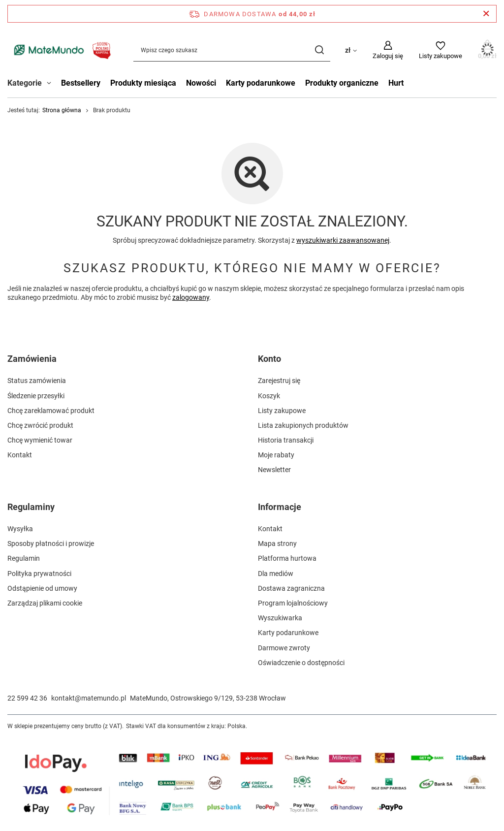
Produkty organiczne (342, 83)
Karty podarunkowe (261, 83)
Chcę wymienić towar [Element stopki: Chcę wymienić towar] (40, 440)
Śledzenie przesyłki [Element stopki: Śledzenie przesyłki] (36, 396)
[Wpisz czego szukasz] (232, 50)
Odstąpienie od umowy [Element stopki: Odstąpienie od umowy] (42, 588)
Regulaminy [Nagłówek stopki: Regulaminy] (31, 507)
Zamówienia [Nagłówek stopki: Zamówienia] (32, 359)
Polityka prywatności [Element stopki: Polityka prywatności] (39, 574)
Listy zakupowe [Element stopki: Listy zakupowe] (282, 411)
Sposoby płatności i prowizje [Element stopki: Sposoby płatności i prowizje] (51, 543)
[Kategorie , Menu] (51, 84)
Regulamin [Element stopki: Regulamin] (24, 558)
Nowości (201, 83)
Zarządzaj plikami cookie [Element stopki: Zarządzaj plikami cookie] (45, 603)
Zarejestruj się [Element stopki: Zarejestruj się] (279, 381)
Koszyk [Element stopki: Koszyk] (269, 396)
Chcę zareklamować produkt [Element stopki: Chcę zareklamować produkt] (51, 411)
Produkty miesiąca (143, 83)
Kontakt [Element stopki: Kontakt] (20, 455)
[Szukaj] (319, 50)
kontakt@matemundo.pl (89, 698)
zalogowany (191, 298)
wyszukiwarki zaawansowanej (343, 240)
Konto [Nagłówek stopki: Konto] (269, 359)
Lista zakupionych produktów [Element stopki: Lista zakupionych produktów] (303, 425)
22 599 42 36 (27, 698)
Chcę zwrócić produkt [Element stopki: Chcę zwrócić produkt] (40, 425)
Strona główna (62, 110)
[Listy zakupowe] (441, 50)
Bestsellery (81, 83)
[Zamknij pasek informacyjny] (486, 14)
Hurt (396, 83)
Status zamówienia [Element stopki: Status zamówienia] (37, 381)
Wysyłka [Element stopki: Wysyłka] (20, 529)
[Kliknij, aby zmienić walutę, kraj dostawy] (351, 50)
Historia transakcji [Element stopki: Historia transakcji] (286, 440)
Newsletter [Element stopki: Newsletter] (274, 470)
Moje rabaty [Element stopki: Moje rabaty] (276, 455)
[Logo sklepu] (61, 50)
